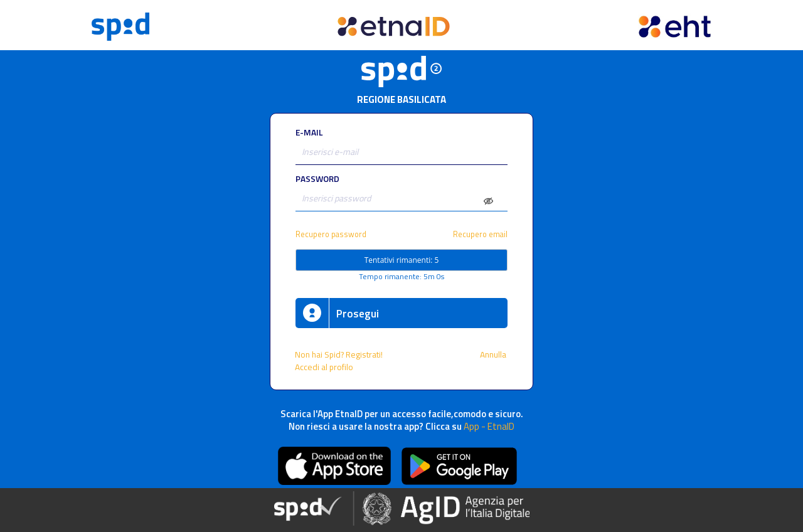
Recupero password (331, 234)
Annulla (494, 354)
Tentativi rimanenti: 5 (402, 260)
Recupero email (480, 234)
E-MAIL (309, 132)
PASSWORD (317, 179)
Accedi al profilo (325, 367)
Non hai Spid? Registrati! (339, 354)
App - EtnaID (489, 426)
